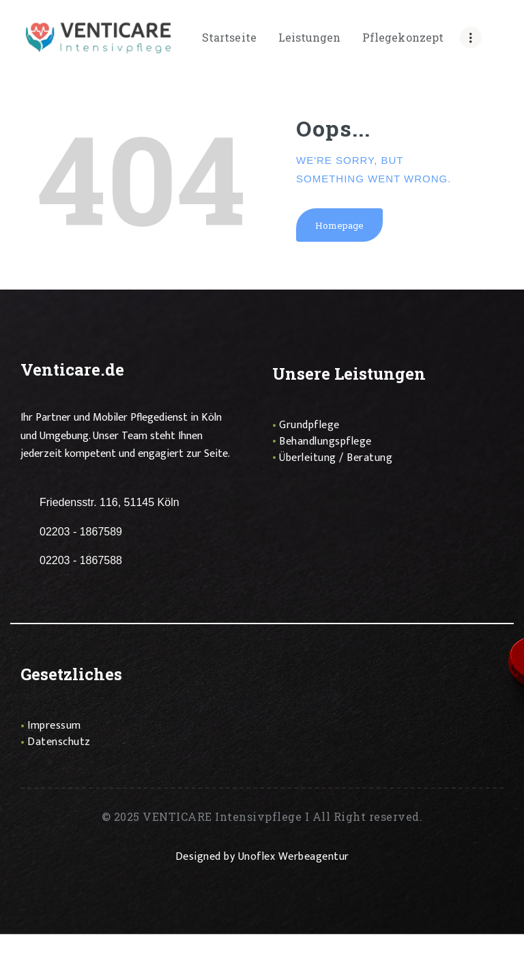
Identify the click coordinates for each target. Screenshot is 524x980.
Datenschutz (59, 743)
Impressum (54, 726)
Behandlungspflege (325, 442)
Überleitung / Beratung (336, 458)
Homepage (339, 225)
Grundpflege (309, 426)
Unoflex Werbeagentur (294, 857)
